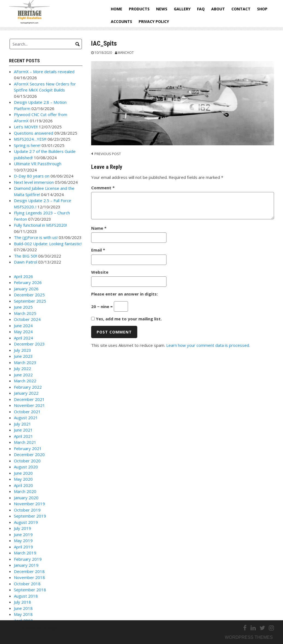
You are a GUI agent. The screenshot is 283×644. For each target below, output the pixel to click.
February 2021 (28, 448)
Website (100, 272)
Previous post (108, 154)
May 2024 (23, 332)
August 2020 (26, 467)
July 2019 (23, 528)
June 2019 (23, 534)
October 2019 (27, 510)
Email (98, 250)
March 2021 (25, 442)
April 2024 (23, 338)
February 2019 (28, 559)
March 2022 (25, 381)
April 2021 (23, 436)
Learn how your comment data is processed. (208, 345)
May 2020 (23, 479)
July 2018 (23, 602)
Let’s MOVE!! (26, 127)
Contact (241, 9)
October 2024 (27, 319)
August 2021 (26, 418)
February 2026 (28, 282)
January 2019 (26, 565)
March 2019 (25, 553)
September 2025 (30, 301)
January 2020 (26, 498)
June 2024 (23, 326)
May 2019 (23, 540)
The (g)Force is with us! (36, 237)
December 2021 (29, 399)
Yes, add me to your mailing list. (126, 319)
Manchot (126, 52)
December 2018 (29, 571)
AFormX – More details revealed (44, 72)
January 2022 (26, 393)
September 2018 (30, 590)
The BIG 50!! (26, 256)
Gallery (182, 9)
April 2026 (23, 276)
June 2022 (23, 375)
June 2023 (23, 356)
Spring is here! (27, 145)
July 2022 (23, 368)
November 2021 (29, 405)
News (162, 9)
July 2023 (23, 350)
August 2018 (26, 596)
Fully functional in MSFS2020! (40, 225)
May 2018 (23, 614)
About (218, 9)
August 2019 (26, 522)
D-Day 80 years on (32, 176)
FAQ (201, 9)
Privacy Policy (154, 21)
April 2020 (23, 485)
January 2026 (26, 289)
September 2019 (30, 516)
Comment (103, 188)
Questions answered (34, 133)
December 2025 (29, 295)
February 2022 (28, 387)
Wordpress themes (249, 637)
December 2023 (29, 344)
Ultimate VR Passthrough (38, 164)
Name (99, 228)
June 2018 (23, 608)
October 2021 (27, 412)
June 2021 (23, 430)
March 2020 (25, 491)
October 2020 (27, 461)
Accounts (121, 21)
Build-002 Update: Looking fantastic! (48, 244)
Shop (262, 9)
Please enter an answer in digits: (124, 294)
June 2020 (23, 473)
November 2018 (29, 577)
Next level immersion (34, 182)
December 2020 (29, 454)
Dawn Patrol (26, 262)
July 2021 (23, 424)
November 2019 (29, 504)
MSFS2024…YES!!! (30, 139)
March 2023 (25, 362)
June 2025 (23, 307)
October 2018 (27, 584)
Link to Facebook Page (33, 628)
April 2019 (23, 547)
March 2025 (25, 313)
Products (139, 9)
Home (117, 9)
